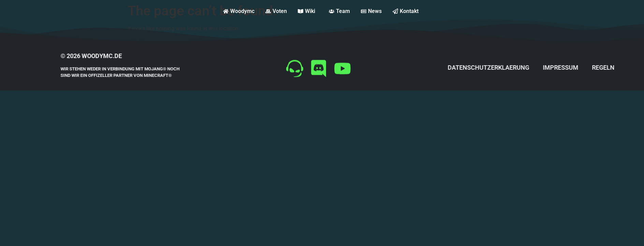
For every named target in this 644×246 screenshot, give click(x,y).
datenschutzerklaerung (508, 67)
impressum (580, 67)
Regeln (623, 67)
